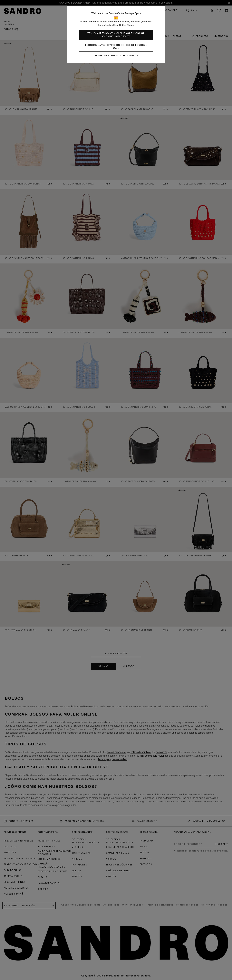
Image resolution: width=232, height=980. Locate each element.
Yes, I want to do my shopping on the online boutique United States (116, 35)
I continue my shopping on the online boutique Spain (116, 47)
